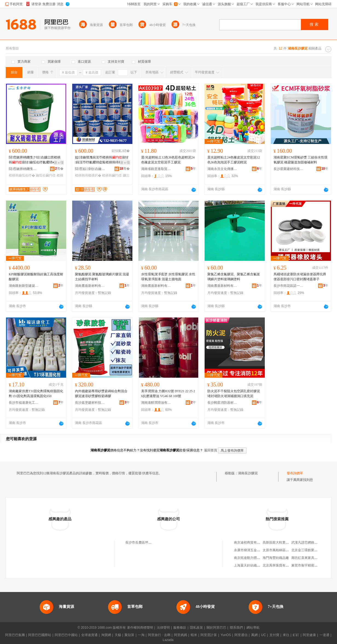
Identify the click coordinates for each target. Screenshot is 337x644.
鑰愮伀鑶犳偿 (46, 175)
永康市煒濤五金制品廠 (250, 550)
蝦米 (194, 635)
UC (264, 635)
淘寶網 (106, 635)
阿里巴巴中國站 (66, 635)
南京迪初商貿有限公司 (250, 542)
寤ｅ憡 (59, 163)
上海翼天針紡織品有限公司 (254, 565)
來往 (286, 635)
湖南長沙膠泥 (248, 473)
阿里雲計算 (209, 635)
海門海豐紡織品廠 (276, 558)
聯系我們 (236, 628)
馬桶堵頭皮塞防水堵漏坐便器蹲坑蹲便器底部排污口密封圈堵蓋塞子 (300, 277)
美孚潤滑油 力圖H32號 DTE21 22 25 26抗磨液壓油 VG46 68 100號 (168, 394)
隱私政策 (196, 628)
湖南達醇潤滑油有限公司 (156, 403)
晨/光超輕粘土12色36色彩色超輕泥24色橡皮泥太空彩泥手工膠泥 (168, 160)
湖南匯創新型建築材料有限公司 (24, 286)
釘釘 (296, 635)
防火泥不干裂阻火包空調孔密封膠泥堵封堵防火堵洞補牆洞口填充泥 (234, 394)
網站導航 (253, 628)
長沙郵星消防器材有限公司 (222, 403)
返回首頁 (211, 450)
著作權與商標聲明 (140, 628)
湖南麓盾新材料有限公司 (90, 286)
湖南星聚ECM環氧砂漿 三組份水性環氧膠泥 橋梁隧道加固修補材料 (300, 160)
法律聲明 (163, 628)
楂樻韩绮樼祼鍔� (88, 175)
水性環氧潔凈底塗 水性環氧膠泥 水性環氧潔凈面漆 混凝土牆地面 (168, 277)
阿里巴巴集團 (15, 635)
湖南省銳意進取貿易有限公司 (156, 169)
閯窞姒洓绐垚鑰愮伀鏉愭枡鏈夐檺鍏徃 (90, 169)
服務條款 (180, 628)
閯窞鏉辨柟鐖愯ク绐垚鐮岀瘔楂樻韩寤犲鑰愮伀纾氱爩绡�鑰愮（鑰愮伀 (36, 160)
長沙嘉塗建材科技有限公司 (90, 403)
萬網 (254, 635)
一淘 (141, 635)
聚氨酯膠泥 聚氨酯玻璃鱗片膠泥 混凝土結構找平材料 (102, 277)
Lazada (168, 640)
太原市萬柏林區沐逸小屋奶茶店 (286, 550)
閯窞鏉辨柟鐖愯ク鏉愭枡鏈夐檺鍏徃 (24, 169)
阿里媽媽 (181, 635)
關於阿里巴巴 (216, 628)
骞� (59, 169)
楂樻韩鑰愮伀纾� (22, 175)
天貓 (118, 635)
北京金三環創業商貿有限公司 (313, 550)
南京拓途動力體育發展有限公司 (257, 558)
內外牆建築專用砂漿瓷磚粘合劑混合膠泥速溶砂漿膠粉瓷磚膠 (101, 394)
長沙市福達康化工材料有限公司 (24, 403)
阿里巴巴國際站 (40, 635)
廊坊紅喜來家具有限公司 (309, 558)
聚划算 (129, 635)
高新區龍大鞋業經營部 (279, 542)
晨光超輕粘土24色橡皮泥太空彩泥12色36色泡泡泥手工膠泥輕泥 (234, 160)
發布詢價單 (295, 473)
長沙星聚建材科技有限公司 (289, 169)
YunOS (226, 635)
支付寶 (274, 635)
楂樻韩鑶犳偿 (112, 175)
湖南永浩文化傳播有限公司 (222, 169)
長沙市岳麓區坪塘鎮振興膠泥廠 (148, 542)
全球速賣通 (89, 635)
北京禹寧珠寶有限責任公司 (282, 565)
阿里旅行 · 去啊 (159, 635)
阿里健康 (309, 635)
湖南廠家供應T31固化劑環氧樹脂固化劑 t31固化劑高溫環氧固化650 (36, 394)
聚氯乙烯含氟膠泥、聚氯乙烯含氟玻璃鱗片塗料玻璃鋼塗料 (234, 277)
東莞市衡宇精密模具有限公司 (313, 565)
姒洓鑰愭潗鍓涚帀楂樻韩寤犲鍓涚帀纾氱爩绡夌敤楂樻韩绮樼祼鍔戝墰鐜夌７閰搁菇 (102, 160)
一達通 (324, 635)
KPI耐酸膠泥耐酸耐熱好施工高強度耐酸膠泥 (36, 277)
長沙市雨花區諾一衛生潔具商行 (289, 286)
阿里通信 (241, 635)
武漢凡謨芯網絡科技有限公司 (313, 542)
